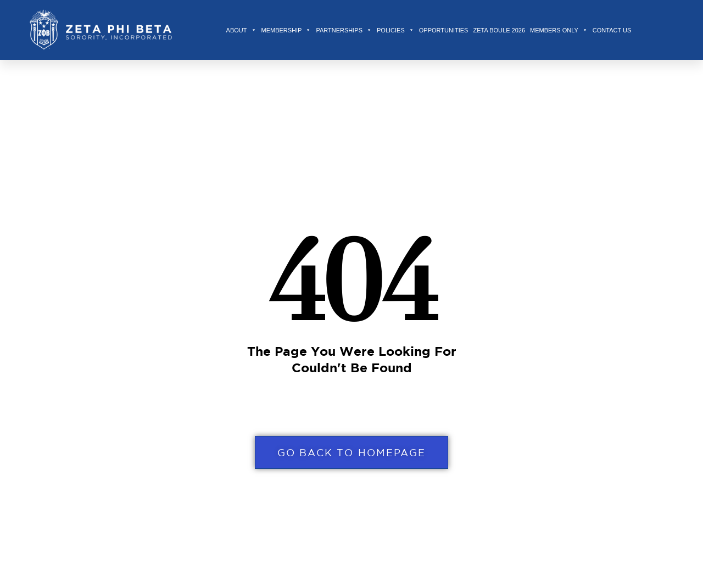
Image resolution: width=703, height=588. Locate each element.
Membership (286, 30)
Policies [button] (395, 30)
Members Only (559, 30)
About (241, 30)
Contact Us (612, 30)
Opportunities (444, 30)
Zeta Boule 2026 (499, 30)
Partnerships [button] (344, 30)
